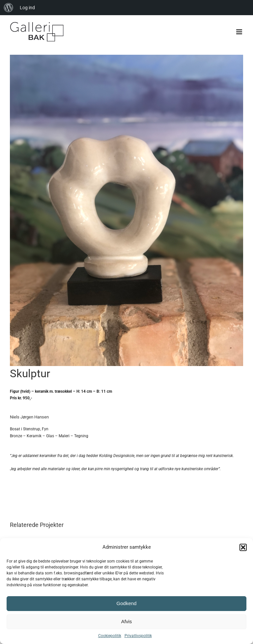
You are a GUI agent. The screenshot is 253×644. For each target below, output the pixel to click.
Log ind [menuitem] (27, 8)
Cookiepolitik (110, 636)
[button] (243, 547)
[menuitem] (9, 8)
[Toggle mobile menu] (240, 32)
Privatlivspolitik (138, 636)
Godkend (127, 603)
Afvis (127, 621)
